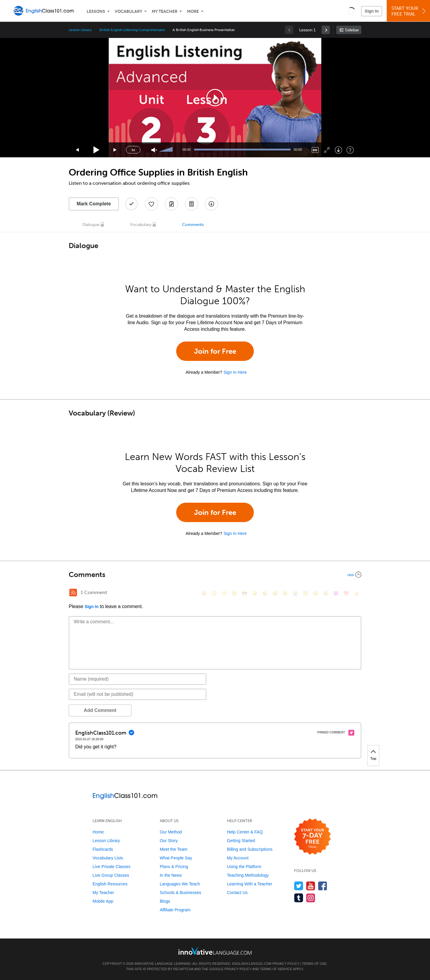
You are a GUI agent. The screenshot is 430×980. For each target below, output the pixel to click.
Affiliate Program (175, 910)
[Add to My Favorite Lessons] (151, 204)
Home (98, 832)
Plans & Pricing (174, 867)
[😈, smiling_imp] (336, 593)
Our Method (171, 832)
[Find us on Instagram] (311, 898)
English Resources (110, 884)
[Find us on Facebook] (323, 886)
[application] (215, 98)
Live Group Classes (111, 875)
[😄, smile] (204, 593)
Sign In (372, 11)
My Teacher (165, 11)
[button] (351, 11)
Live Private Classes (112, 867)
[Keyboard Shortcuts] (350, 150)
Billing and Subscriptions (250, 849)
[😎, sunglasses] (245, 593)
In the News (171, 875)
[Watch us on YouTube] (311, 886)
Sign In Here (235, 372)
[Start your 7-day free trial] (312, 837)
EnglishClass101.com (252, 964)
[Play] (97, 150)
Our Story (169, 841)
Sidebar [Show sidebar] (352, 30)
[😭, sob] (295, 593)
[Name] (138, 679)
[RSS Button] (73, 593)
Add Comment (100, 710)
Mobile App (103, 901)
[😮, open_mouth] (326, 593)
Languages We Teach (180, 884)
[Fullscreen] (327, 150)
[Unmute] (154, 150)
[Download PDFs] (191, 204)
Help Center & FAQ (245, 832)
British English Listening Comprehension (132, 30)
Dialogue (91, 225)
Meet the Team (173, 849)
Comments (193, 225)
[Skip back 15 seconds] (78, 150)
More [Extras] (193, 11)
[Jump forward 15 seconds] (115, 150)
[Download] (338, 150)
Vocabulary (128, 11)
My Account (238, 858)
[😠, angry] (255, 593)
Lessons (96, 11)
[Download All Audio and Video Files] (211, 204)
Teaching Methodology (248, 875)
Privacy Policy (286, 964)
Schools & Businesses (181, 893)
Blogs (165, 901)
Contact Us (237, 893)
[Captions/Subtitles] (315, 150)
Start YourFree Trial (409, 11)
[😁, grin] (224, 593)
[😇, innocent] (305, 593)
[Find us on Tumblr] (299, 898)
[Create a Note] (171, 204)
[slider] (167, 150)
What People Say (176, 858)
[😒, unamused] (234, 593)
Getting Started (241, 841)
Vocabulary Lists (108, 858)
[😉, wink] (285, 593)
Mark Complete (94, 204)
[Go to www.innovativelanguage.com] (215, 951)
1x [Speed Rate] (133, 150)
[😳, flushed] (214, 593)
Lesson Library (80, 30)
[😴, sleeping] (316, 593)
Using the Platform (244, 867)
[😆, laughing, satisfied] (265, 593)
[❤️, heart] (346, 593)
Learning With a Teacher (250, 884)
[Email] (138, 694)
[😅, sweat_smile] (275, 593)
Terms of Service (276, 969)
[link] (326, 30)
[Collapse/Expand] (215, 575)
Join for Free (215, 351)
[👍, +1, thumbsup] (356, 593)
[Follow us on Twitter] (299, 886)
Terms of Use (314, 964)
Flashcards (103, 849)
